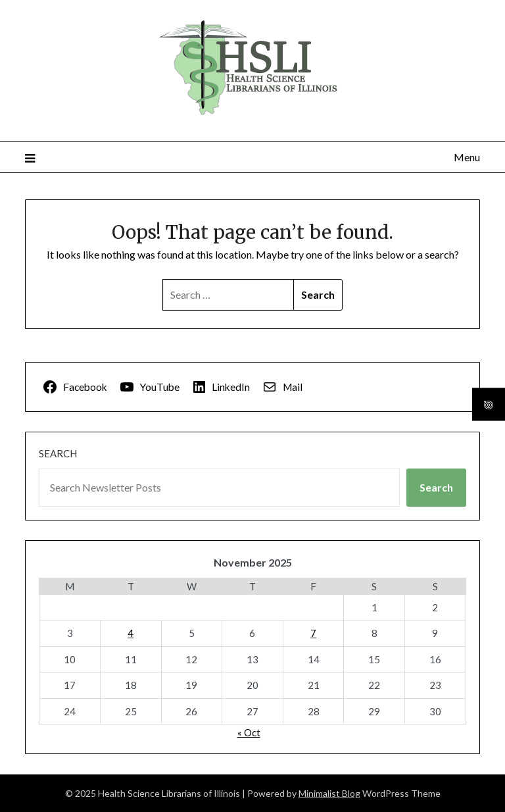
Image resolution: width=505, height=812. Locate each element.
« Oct (249, 732)
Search (58, 453)
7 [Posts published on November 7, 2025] (313, 633)
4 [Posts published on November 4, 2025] (131, 633)
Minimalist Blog (329, 793)
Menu (467, 157)
